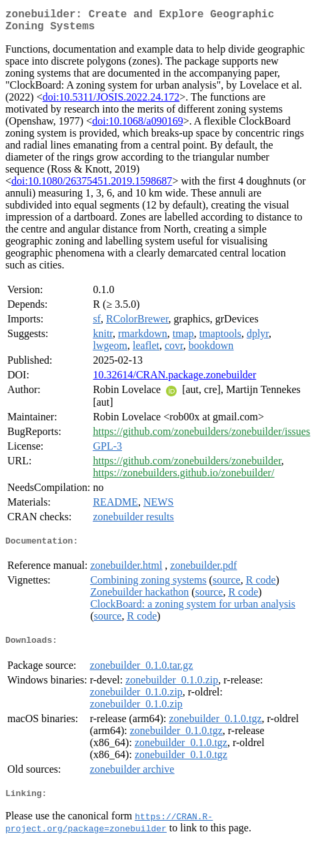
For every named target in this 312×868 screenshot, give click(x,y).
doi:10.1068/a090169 (137, 126)
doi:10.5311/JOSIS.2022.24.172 (111, 102)
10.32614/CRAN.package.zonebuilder (174, 380)
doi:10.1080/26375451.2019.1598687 (92, 186)
